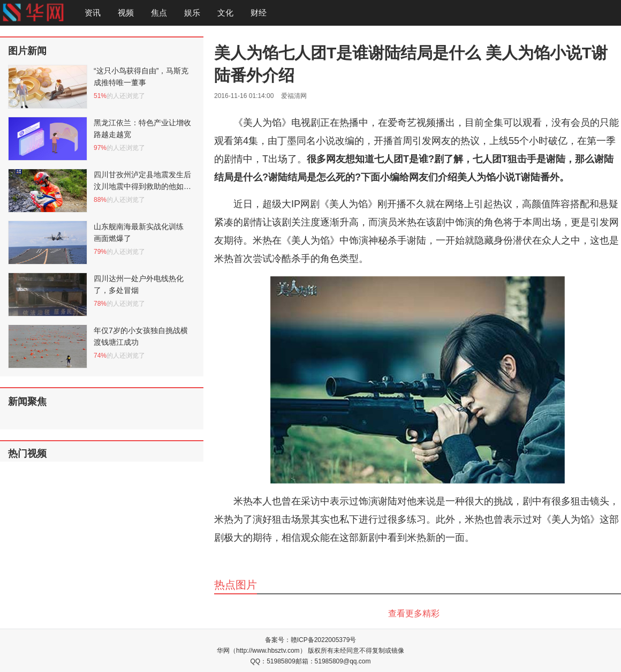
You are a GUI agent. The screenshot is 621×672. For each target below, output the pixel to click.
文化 (225, 13)
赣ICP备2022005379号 (324, 640)
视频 (126, 13)
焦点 (159, 13)
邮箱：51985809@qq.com (333, 661)
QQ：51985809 (273, 661)
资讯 (93, 13)
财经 (259, 13)
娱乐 (192, 13)
